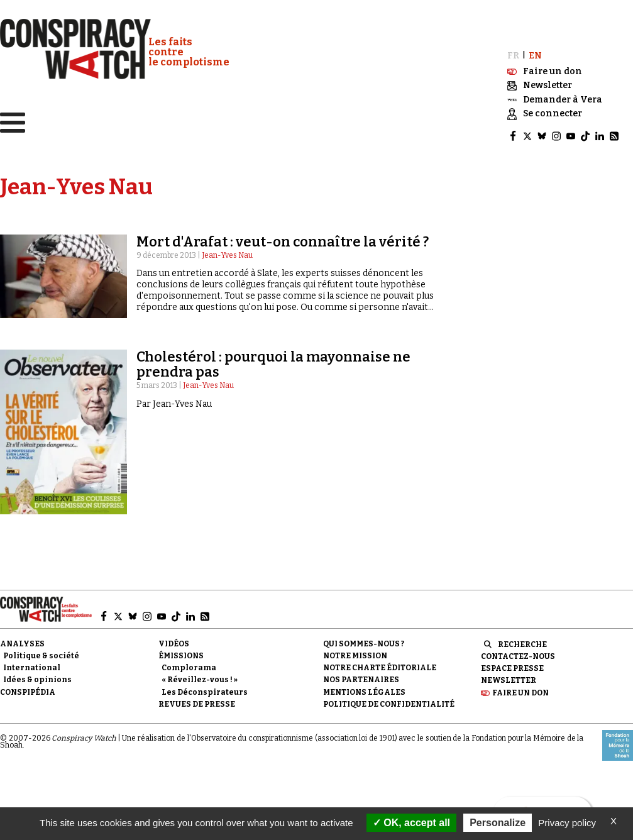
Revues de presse (197, 704)
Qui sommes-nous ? (364, 644)
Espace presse (512, 668)
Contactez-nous (518, 656)
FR (513, 56)
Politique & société (41, 656)
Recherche (522, 644)
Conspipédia (28, 692)
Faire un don (520, 693)
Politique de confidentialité (389, 704)
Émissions (181, 656)
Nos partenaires (361, 680)
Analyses (22, 644)
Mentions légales (364, 692)
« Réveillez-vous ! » (200, 680)
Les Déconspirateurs (205, 692)
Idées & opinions (37, 680)
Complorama (189, 668)
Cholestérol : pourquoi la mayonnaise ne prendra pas (273, 364)
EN (535, 56)
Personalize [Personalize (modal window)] (498, 823)
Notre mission (355, 656)
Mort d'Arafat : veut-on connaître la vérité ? (283, 242)
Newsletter (509, 680)
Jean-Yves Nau (227, 255)
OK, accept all (411, 823)
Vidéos (174, 644)
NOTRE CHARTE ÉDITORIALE (380, 668)
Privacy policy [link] (567, 823)
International (32, 668)
